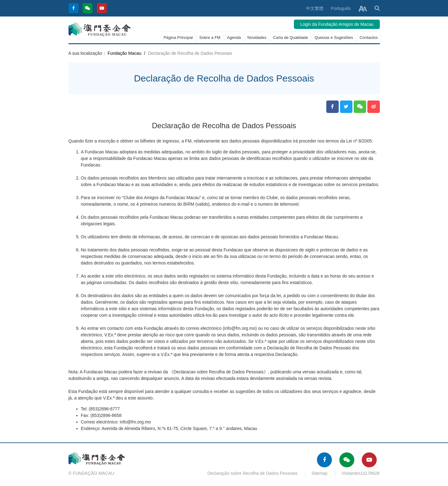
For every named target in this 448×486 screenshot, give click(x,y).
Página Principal (178, 37)
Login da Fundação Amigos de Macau (337, 24)
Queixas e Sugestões (334, 37)
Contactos (369, 37)
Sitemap (320, 473)
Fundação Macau (125, 53)
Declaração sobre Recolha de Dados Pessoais (252, 473)
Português (341, 8)
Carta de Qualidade (291, 37)
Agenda (234, 37)
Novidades (257, 37)
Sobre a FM (210, 37)
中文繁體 (315, 8)
